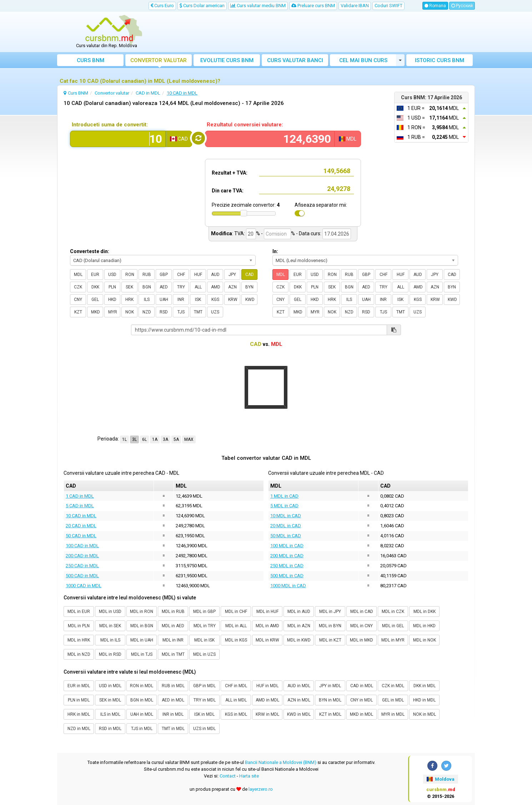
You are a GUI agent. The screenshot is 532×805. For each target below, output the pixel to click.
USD (112, 275)
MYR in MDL (393, 714)
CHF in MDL (236, 686)
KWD (250, 300)
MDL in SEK (110, 626)
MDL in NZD (79, 654)
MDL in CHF (236, 612)
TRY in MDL (205, 700)
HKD (112, 300)
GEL (95, 300)
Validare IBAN (355, 6)
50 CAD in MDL (81, 536)
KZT (78, 312)
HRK (129, 300)
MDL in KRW (267, 640)
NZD (147, 312)
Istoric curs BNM (440, 60)
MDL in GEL (393, 626)
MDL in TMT (173, 654)
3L (134, 439)
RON (130, 275)
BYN (249, 287)
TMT (198, 312)
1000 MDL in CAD (288, 586)
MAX (189, 439)
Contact (228, 776)
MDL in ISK (204, 640)
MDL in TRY (205, 626)
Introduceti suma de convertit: (110, 125)
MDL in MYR (393, 640)
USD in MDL (110, 686)
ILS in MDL (110, 714)
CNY (78, 300)
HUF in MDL (267, 686)
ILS (147, 300)
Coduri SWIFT (388, 6)
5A (176, 439)
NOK (130, 312)
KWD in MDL (299, 714)
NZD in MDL (79, 729)
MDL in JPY (330, 612)
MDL (78, 275)
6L (144, 439)
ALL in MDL (236, 700)
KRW (233, 300)
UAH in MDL (142, 714)
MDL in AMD (267, 626)
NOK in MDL (425, 714)
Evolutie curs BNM (227, 60)
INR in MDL (173, 714)
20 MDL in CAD (286, 526)
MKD (96, 312)
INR (181, 300)
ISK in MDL (204, 714)
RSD (164, 312)
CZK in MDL (393, 686)
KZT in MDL (330, 714)
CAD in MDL (362, 686)
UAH (164, 300)
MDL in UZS (204, 654)
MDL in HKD (424, 626)
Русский (462, 6)
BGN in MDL (142, 700)
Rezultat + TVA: (230, 173)
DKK (95, 287)
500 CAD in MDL (82, 576)
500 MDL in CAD (287, 576)
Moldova (441, 779)
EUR (95, 275)
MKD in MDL (362, 714)
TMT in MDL (173, 729)
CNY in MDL (362, 700)
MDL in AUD (299, 612)
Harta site (249, 776)
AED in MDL (173, 700)
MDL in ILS (110, 640)
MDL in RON (142, 612)
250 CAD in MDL (82, 566)
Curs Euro (162, 6)
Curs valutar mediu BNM (258, 6)
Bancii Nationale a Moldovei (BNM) (281, 762)
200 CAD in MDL (82, 556)
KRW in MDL (267, 714)
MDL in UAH (142, 640)
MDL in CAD (362, 612)
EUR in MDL (79, 686)
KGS (215, 300)
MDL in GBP (204, 612)
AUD (215, 275)
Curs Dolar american (202, 6)
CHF (181, 275)
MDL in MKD (362, 640)
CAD (250, 275)
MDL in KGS (236, 640)
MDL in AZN (299, 626)
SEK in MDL (110, 700)
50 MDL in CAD (286, 536)
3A (165, 439)
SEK (129, 287)
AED (164, 287)
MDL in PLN (79, 626)
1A (155, 439)
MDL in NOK (425, 640)
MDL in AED (173, 626)
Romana (435, 6)
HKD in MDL (424, 700)
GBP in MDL (204, 686)
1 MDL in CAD (284, 496)
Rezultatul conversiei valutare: (245, 125)
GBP (164, 275)
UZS (215, 312)
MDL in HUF (267, 612)
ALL (198, 287)
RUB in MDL (173, 686)
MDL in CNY (362, 626)
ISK (198, 300)
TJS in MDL (142, 729)
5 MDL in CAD (284, 506)
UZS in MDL (204, 729)
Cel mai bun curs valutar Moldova (363, 62)
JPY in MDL (330, 686)
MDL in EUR (79, 612)
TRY (181, 287)
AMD (216, 287)
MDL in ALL (236, 626)
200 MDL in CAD (287, 556)
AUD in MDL (299, 686)
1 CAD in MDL (80, 496)
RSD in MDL (110, 729)
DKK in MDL (425, 686)
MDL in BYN (330, 626)
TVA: (240, 233)
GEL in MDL (393, 700)
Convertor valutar (159, 60)
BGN (147, 287)
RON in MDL (142, 686)
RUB (147, 275)
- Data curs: (309, 233)
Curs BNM (91, 60)
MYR (113, 312)
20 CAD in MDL (81, 526)
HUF (198, 275)
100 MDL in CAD (287, 546)
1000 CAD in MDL (84, 586)
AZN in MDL (299, 700)
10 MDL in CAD (286, 516)
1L (124, 439)
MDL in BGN (142, 626)
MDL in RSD (110, 654)
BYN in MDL (330, 700)
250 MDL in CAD (287, 566)
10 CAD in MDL (81, 516)
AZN (232, 287)
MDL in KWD (299, 640)
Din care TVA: (228, 191)
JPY (232, 275)
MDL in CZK (393, 612)
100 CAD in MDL (82, 546)
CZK (78, 287)
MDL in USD (110, 612)
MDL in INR (173, 640)
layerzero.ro (261, 789)
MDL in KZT (330, 640)
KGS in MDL (236, 714)
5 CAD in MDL (80, 506)
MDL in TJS (142, 654)
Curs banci (295, 60)
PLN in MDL (79, 700)
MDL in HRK (79, 640)
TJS (181, 312)
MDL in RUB (173, 612)
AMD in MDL (267, 700)
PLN (112, 287)
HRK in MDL (79, 714)
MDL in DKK (425, 612)
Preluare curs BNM (313, 6)
